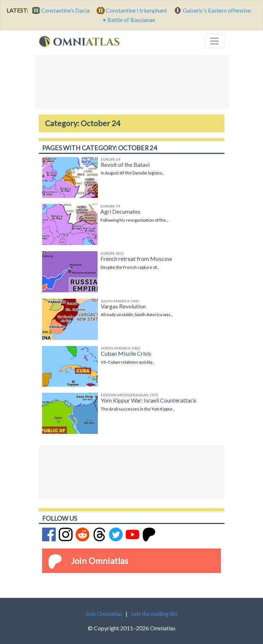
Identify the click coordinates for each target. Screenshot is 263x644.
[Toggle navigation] (214, 41)
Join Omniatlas (99, 561)
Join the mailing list (154, 614)
